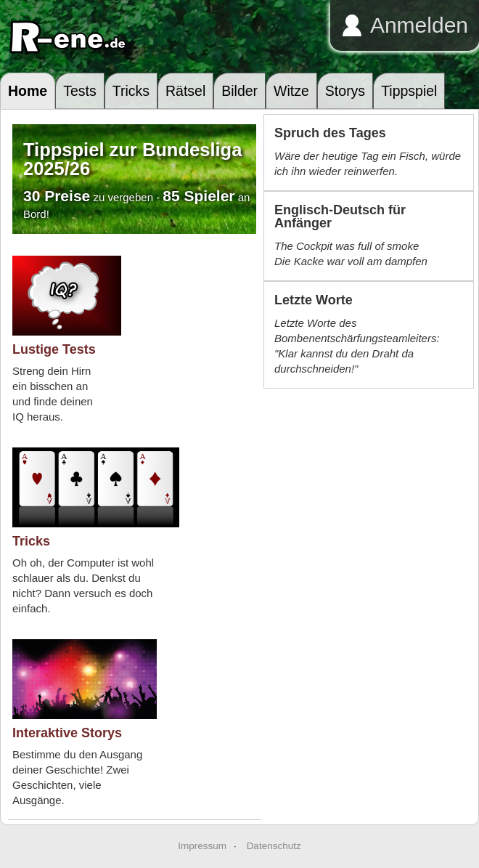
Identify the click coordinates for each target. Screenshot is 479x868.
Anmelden (419, 25)
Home (28, 91)
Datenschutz (274, 846)
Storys (345, 91)
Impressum (202, 846)
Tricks (131, 91)
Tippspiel (409, 91)
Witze (291, 91)
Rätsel (185, 91)
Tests (80, 91)
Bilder (239, 91)
